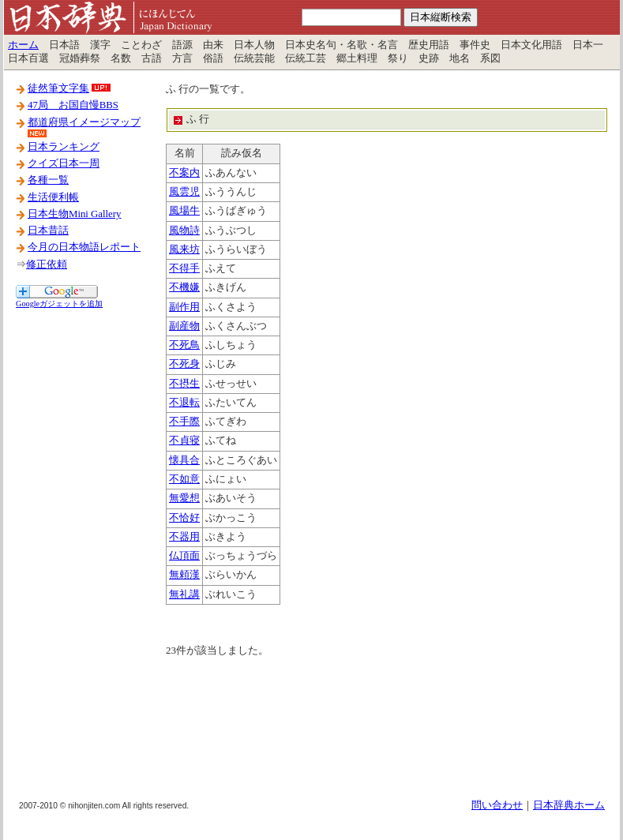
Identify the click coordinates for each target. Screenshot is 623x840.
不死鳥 (184, 345)
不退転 (184, 403)
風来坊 (184, 249)
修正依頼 (47, 264)
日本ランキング (64, 147)
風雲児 (184, 192)
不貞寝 (184, 441)
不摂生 (184, 384)
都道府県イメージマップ (84, 122)
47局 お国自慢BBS (73, 105)
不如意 (184, 479)
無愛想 (184, 498)
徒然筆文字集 (58, 88)
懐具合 (184, 460)
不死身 (184, 364)
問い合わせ (497, 805)
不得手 (184, 268)
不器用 (184, 537)
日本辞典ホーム (569, 805)
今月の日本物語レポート (84, 247)
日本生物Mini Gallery (74, 214)
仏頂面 (184, 556)
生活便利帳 (53, 197)
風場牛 (184, 211)
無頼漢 (184, 575)
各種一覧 (48, 180)
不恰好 (184, 518)
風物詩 (184, 231)
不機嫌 (184, 287)
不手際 (184, 422)
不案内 (184, 173)
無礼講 (184, 594)
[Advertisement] (79, 547)
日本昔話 (48, 231)
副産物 (184, 326)
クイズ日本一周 (64, 163)
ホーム (23, 45)
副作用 (184, 307)
